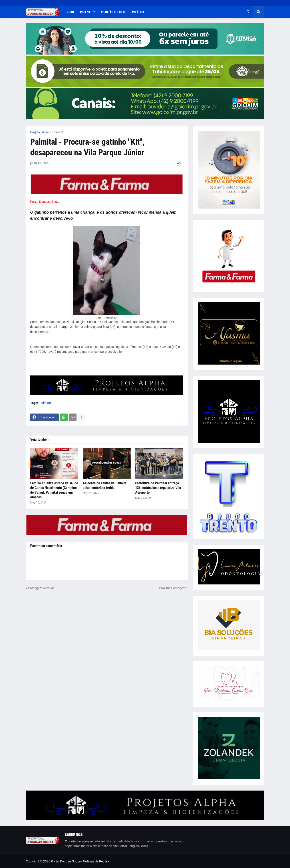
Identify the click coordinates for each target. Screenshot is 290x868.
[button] (248, 12)
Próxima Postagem (172, 588)
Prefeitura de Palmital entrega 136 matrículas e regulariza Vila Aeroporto (158, 488)
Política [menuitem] (138, 12)
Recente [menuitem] (86, 12)
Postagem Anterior (41, 588)
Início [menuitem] (70, 12)
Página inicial (39, 132)
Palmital (57, 132)
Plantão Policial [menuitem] (113, 12)
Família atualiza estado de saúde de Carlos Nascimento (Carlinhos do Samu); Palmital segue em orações (54, 490)
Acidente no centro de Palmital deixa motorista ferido (105, 485)
